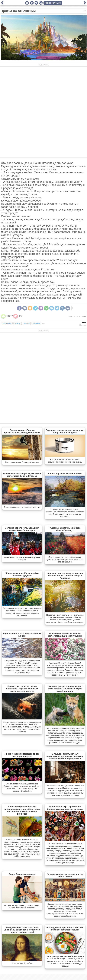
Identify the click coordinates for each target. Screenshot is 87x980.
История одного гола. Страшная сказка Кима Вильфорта (22, 529)
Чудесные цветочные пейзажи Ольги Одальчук (65, 529)
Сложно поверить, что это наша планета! (22, 507)
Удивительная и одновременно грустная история (22, 559)
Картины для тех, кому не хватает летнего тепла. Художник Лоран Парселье (65, 576)
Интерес (18, 323)
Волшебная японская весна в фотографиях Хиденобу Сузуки (65, 635)
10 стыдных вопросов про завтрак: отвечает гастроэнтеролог (65, 929)
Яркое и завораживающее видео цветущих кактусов (22, 755)
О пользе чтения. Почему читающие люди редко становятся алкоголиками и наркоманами (65, 756)
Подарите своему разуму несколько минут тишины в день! (65, 431)
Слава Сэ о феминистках (22, 874)
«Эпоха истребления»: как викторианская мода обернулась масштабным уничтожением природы (22, 810)
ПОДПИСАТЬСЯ (53, 3)
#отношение (81, 317)
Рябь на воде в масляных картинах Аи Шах (22, 635)
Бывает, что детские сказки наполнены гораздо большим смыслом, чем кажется (22, 689)
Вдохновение (7, 323)
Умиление (36, 323)
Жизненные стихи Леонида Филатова (22, 462)
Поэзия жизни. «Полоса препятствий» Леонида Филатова (22, 431)
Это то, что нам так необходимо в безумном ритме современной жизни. (65, 461)
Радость (27, 323)
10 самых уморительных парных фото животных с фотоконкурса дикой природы (65, 689)
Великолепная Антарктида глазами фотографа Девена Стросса (22, 475)
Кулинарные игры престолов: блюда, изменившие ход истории (65, 808)
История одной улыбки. (22, 963)
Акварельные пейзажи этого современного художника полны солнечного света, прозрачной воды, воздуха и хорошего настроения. (22, 612)
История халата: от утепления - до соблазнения (65, 875)
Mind (84, 323)
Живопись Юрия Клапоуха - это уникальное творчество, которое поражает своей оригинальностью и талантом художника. (65, 513)
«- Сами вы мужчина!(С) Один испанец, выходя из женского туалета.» (22, 907)
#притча (72, 317)
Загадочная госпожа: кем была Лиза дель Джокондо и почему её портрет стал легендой (22, 930)
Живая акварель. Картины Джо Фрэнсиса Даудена (22, 574)
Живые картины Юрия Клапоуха (65, 474)
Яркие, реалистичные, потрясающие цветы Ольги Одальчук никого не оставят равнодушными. (65, 559)
